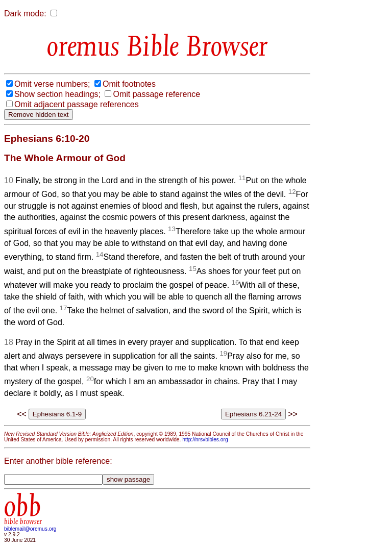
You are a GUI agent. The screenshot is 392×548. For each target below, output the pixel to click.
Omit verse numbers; (52, 84)
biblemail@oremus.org (30, 529)
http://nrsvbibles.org (205, 440)
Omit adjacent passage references (77, 104)
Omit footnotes (129, 84)
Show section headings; (57, 94)
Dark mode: (25, 14)
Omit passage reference (156, 94)
